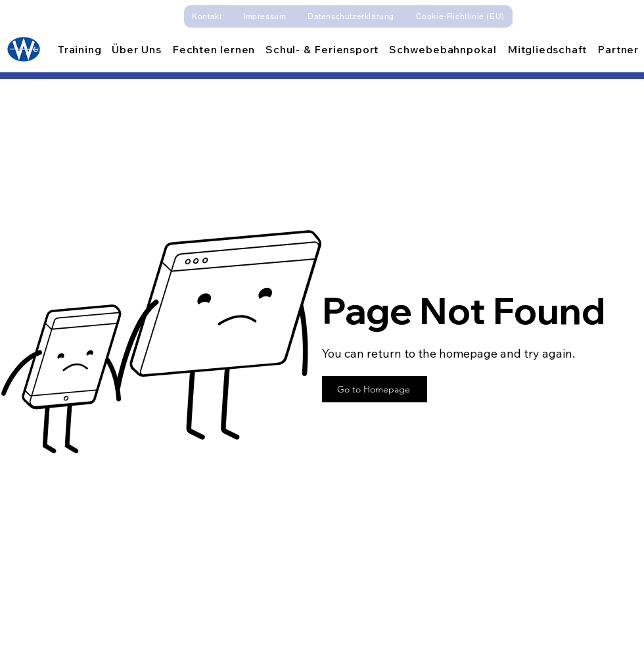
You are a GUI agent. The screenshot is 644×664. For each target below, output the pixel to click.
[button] (136, 49)
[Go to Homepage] (375, 389)
